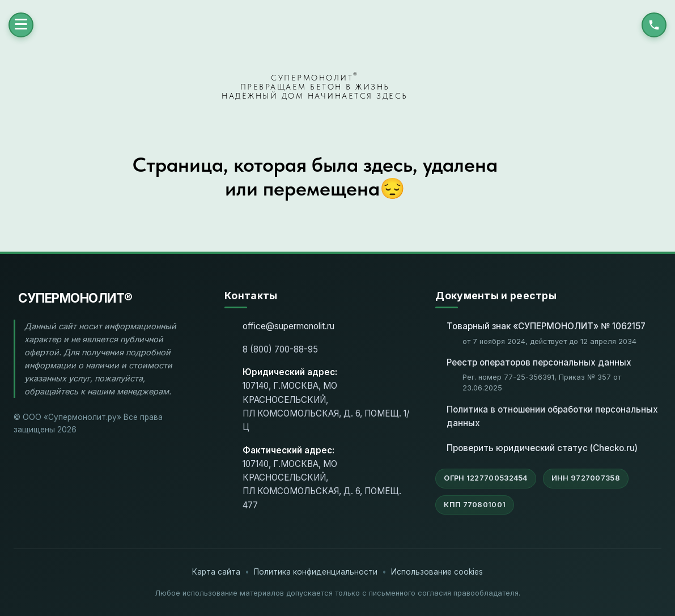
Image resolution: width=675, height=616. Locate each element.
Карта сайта (216, 572)
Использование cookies (437, 572)
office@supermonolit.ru (288, 326)
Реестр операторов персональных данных (539, 362)
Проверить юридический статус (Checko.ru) (542, 448)
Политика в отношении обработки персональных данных (552, 416)
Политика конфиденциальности (316, 572)
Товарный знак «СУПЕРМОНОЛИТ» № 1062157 (546, 326)
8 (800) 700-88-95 (280, 349)
